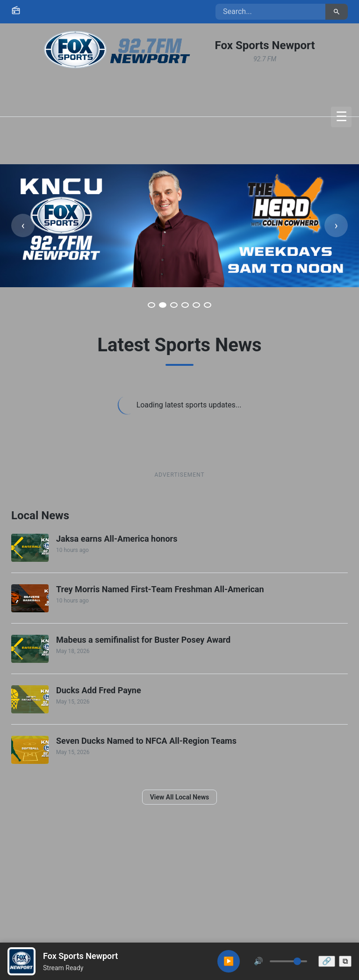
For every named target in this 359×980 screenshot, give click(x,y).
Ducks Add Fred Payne (99, 690)
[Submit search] (337, 12)
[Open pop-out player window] (345, 961)
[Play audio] (229, 961)
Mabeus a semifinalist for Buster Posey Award (143, 640)
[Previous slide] (23, 225)
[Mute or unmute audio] (258, 961)
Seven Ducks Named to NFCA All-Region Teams (146, 741)
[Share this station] (327, 961)
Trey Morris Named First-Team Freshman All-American (160, 589)
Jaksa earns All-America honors (117, 539)
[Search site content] (270, 12)
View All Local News (180, 797)
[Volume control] (288, 961)
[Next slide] (336, 225)
